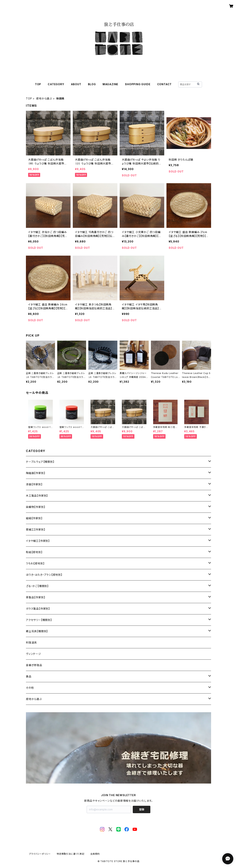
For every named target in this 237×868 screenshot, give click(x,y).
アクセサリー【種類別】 (39, 620)
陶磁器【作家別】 (36, 473)
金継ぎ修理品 (34, 665)
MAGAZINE (110, 84)
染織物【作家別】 (36, 507)
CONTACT (165, 84)
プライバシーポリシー (40, 854)
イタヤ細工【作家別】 (38, 541)
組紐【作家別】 (34, 518)
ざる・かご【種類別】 (37, 586)
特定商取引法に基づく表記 (71, 854)
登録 (142, 809)
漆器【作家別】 (34, 484)
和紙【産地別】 (34, 552)
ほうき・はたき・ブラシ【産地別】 (44, 575)
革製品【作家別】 (36, 597)
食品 (29, 676)
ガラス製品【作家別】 (38, 609)
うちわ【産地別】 (35, 563)
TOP (38, 84)
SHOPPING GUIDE (138, 84)
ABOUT (76, 84)
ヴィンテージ (34, 654)
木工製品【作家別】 (37, 496)
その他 (30, 688)
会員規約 (95, 854)
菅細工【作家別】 (36, 529)
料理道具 (31, 642)
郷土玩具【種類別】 (37, 631)
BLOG (92, 84)
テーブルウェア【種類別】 (40, 462)
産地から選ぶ (44, 98)
